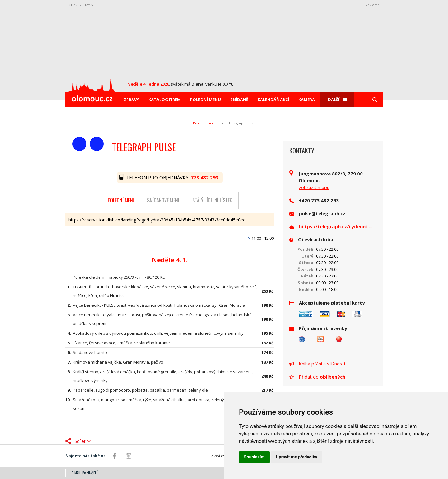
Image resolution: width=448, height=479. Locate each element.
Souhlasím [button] (254, 457)
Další (337, 100)
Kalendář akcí (273, 100)
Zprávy (131, 100)
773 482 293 (205, 177)
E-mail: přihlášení (85, 473)
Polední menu (205, 100)
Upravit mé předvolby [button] (297, 457)
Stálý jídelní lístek (212, 200)
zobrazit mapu (314, 187)
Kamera (307, 100)
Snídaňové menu (164, 200)
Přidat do (317, 377)
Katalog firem (165, 100)
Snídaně (239, 100)
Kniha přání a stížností (317, 364)
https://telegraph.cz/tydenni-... (336, 226)
